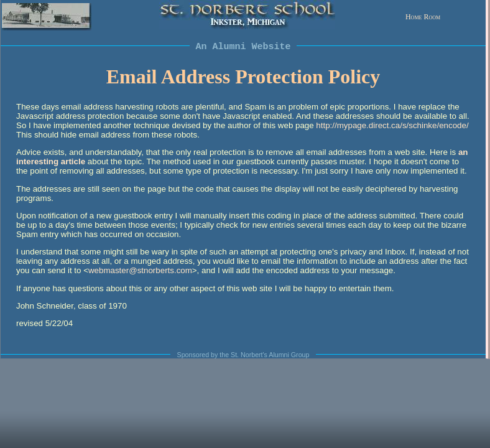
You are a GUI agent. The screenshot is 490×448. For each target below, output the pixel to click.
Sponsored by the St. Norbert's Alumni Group (243, 355)
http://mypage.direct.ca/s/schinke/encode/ (392, 125)
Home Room (423, 17)
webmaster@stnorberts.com (140, 270)
